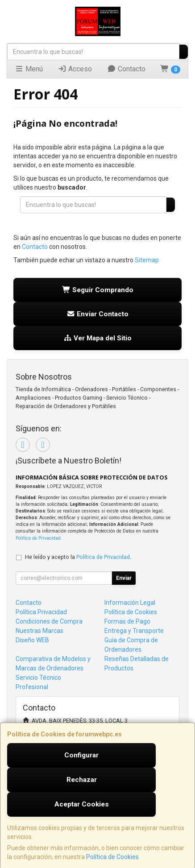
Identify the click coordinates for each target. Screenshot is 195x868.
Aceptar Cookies (82, 804)
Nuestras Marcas (39, 631)
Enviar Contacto (97, 314)
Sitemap (147, 260)
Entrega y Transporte (134, 631)
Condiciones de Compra (49, 621)
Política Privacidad (41, 612)
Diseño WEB (32, 640)
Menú (29, 69)
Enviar (124, 578)
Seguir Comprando (97, 290)
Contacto (126, 69)
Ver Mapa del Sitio (97, 338)
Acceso (75, 69)
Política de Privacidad (38, 538)
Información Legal (130, 603)
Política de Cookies (112, 857)
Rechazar (82, 780)
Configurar (81, 755)
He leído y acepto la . (78, 557)
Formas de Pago (127, 621)
